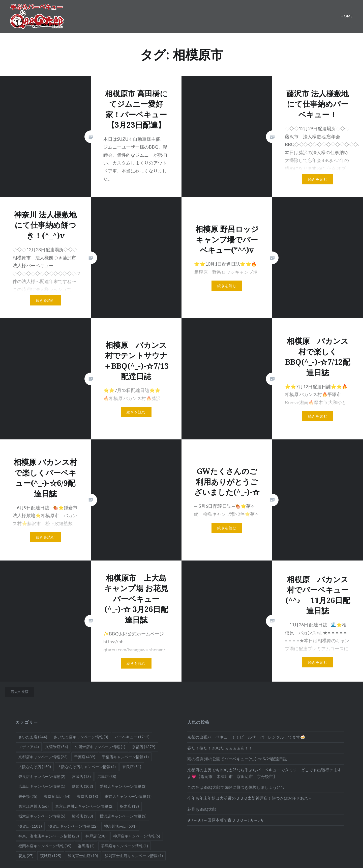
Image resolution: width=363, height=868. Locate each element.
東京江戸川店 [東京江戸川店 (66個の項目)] (34, 806)
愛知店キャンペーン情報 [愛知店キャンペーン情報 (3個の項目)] (123, 786)
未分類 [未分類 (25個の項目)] (28, 796)
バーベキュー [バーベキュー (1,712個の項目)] (132, 737)
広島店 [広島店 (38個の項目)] (107, 776)
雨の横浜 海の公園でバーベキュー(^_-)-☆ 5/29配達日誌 (237, 759)
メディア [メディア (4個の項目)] (29, 747)
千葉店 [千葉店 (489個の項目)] (85, 757)
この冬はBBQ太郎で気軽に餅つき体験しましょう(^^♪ (236, 787)
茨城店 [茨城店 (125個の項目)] (51, 856)
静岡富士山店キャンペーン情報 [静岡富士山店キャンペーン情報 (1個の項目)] (134, 856)
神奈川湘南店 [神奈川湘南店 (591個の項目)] (120, 826)
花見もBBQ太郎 (202, 809)
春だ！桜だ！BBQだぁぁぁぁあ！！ (220, 748)
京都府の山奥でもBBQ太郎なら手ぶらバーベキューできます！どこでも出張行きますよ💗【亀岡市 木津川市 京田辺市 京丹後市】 (264, 773)
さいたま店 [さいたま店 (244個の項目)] (33, 737)
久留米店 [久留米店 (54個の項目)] (57, 747)
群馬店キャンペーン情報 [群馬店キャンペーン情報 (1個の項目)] (125, 846)
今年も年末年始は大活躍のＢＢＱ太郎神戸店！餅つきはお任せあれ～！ (252, 798)
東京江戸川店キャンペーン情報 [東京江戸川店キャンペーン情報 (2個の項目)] (84, 806)
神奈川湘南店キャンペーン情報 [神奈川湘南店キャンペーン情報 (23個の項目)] (49, 836)
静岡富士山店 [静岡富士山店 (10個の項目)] (83, 856)
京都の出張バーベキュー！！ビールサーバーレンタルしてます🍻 (246, 737)
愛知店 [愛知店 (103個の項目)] (82, 786)
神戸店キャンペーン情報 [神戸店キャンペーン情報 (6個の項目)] (137, 836)
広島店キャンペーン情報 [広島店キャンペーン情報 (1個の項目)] (42, 786)
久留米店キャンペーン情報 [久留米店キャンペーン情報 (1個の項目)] (100, 747)
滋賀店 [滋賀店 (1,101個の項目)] (30, 826)
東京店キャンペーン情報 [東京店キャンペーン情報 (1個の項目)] (128, 796)
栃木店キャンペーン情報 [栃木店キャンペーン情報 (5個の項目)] (42, 816)
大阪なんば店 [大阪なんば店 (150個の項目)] (35, 767)
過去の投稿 (20, 692)
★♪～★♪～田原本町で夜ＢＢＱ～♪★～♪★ (225, 820)
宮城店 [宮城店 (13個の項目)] (81, 776)
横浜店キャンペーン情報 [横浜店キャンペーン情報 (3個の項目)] (123, 816)
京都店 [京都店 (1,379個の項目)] (144, 747)
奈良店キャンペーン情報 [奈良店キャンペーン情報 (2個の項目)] (42, 776)
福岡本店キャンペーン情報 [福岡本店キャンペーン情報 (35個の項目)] (45, 846)
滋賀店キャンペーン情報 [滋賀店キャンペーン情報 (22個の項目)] (73, 826)
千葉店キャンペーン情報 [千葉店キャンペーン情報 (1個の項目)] (125, 757)
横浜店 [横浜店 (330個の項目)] (82, 816)
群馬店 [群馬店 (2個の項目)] (86, 846)
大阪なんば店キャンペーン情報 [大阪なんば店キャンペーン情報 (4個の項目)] (87, 767)
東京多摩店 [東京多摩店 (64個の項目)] (57, 796)
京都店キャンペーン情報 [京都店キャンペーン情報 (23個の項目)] (43, 757)
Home (347, 16)
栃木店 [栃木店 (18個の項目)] (129, 806)
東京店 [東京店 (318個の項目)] (87, 796)
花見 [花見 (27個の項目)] (26, 856)
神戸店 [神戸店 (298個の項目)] (96, 836)
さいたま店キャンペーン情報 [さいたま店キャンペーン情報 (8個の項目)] (81, 737)
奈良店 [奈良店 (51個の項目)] (132, 767)
